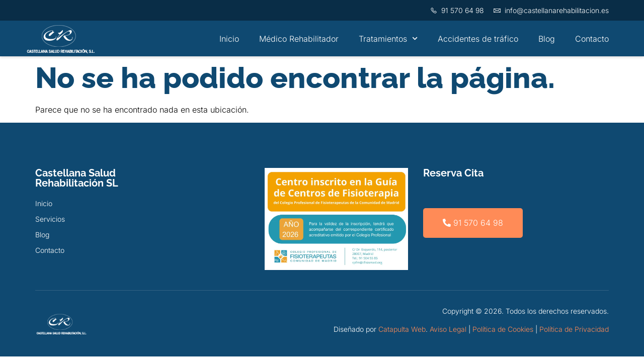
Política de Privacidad (574, 329)
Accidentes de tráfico (478, 39)
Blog (547, 39)
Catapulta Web (402, 329)
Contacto (592, 39)
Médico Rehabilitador (299, 39)
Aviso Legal (448, 329)
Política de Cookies (503, 329)
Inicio (229, 39)
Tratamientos (388, 38)
